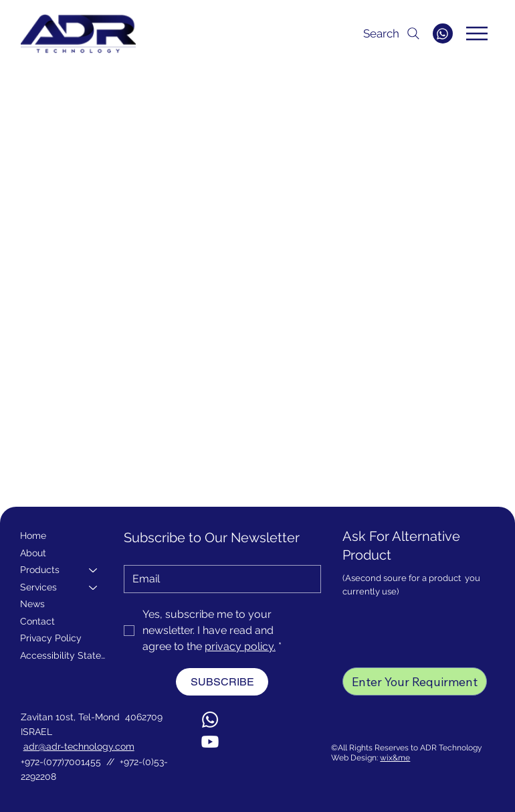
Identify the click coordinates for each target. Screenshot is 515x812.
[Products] (94, 570)
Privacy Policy (51, 638)
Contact (37, 621)
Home (33, 536)
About (33, 553)
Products (40, 570)
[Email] (218, 579)
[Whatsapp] (210, 720)
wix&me (395, 758)
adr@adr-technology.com (79, 746)
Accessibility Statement (65, 655)
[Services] (94, 588)
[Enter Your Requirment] (415, 681)
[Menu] (478, 33)
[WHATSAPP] (443, 33)
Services (38, 587)
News (32, 604)
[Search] (365, 33)
